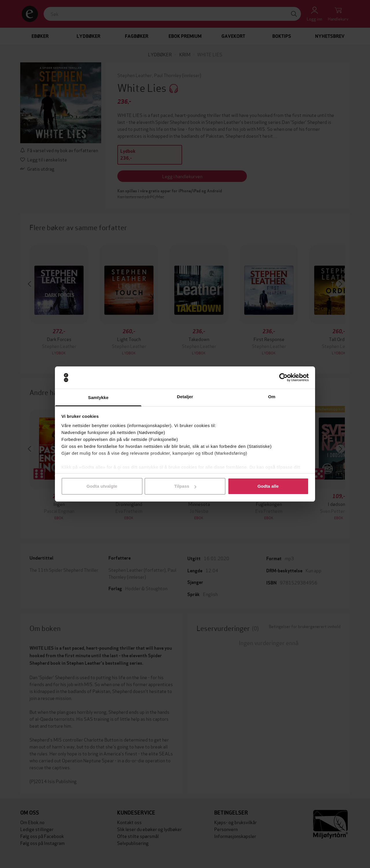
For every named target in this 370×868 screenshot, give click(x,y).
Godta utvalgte (102, 486)
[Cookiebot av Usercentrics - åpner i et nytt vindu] (283, 378)
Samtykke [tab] (98, 397)
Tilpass (185, 486)
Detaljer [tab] (185, 397)
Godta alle (268, 486)
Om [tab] (272, 397)
